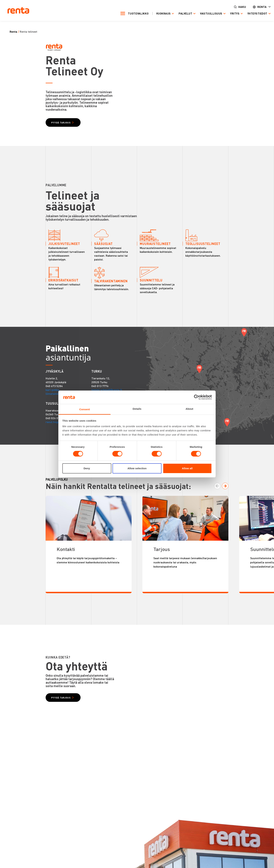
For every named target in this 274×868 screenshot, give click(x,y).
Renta (253, 7)
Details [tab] (137, 409)
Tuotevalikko (129, 14)
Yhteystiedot (248, 14)
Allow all (187, 468)
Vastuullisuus (202, 14)
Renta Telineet (28, 32)
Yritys (226, 14)
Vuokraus (154, 14)
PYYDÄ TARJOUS (65, 123)
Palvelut (176, 14)
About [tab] (189, 409)
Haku (233, 7)
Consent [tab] (85, 409)
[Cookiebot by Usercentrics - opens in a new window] (197, 397)
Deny (87, 468)
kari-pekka (52, 402)
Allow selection (137, 468)
